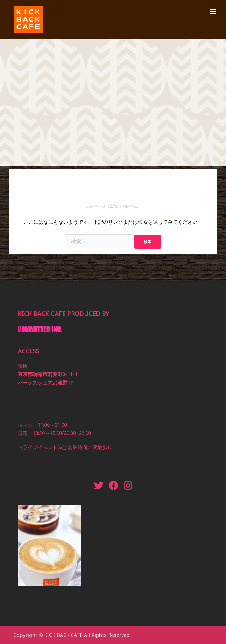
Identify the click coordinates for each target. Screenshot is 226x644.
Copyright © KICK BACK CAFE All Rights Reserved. (72, 635)
